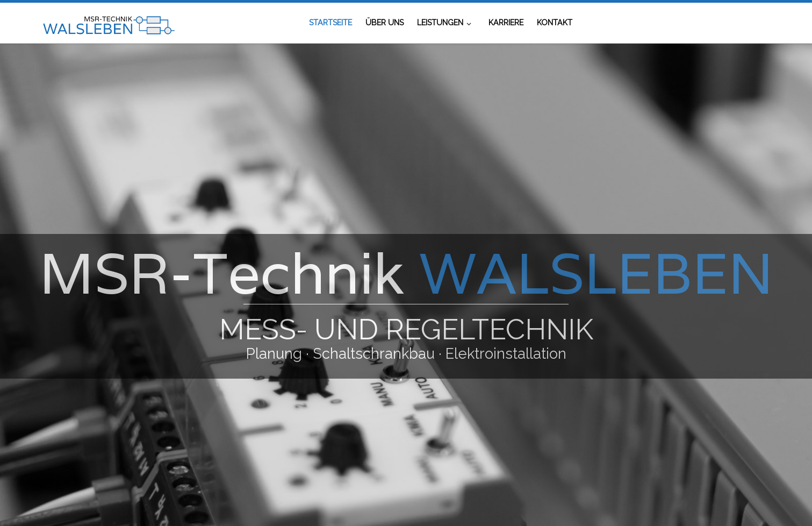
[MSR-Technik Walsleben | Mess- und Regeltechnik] (108, 23)
